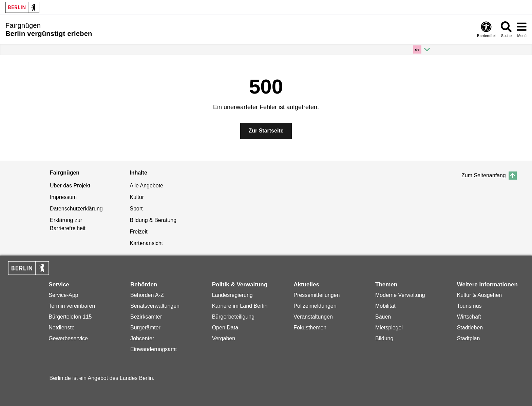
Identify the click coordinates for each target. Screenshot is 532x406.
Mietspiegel (389, 328)
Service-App (63, 295)
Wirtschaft (469, 317)
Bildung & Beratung (153, 220)
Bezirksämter (146, 317)
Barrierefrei (486, 29)
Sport (136, 209)
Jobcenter (142, 338)
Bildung (384, 338)
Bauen (383, 317)
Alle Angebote (146, 186)
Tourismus (469, 306)
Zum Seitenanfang (489, 176)
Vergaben (224, 338)
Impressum (63, 197)
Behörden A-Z (147, 295)
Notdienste (62, 328)
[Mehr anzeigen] (423, 49)
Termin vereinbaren (72, 306)
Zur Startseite (266, 131)
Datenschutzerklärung (76, 209)
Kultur (137, 197)
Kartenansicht (146, 243)
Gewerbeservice (68, 338)
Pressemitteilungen (317, 295)
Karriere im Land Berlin (240, 306)
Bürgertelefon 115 (70, 317)
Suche (506, 29)
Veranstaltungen (313, 317)
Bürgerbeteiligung (233, 317)
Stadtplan (469, 338)
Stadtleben (470, 328)
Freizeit (138, 232)
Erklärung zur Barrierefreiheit (68, 224)
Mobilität (385, 306)
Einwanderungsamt (154, 349)
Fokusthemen (310, 328)
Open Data (225, 328)
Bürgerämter (145, 328)
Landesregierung (232, 295)
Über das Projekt (70, 186)
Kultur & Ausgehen (480, 295)
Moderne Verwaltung (400, 295)
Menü (522, 29)
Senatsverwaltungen (155, 306)
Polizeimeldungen (315, 306)
